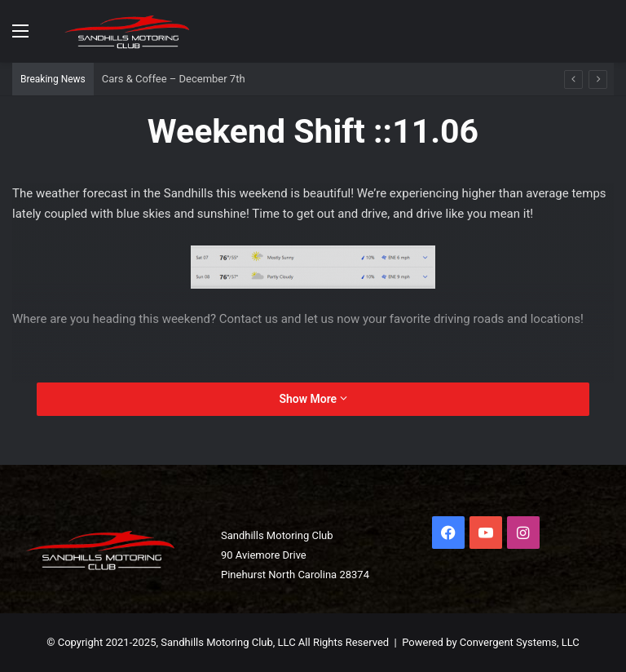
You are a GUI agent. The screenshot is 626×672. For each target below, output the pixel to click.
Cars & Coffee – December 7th (174, 79)
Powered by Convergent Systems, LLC (491, 642)
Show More (313, 399)
